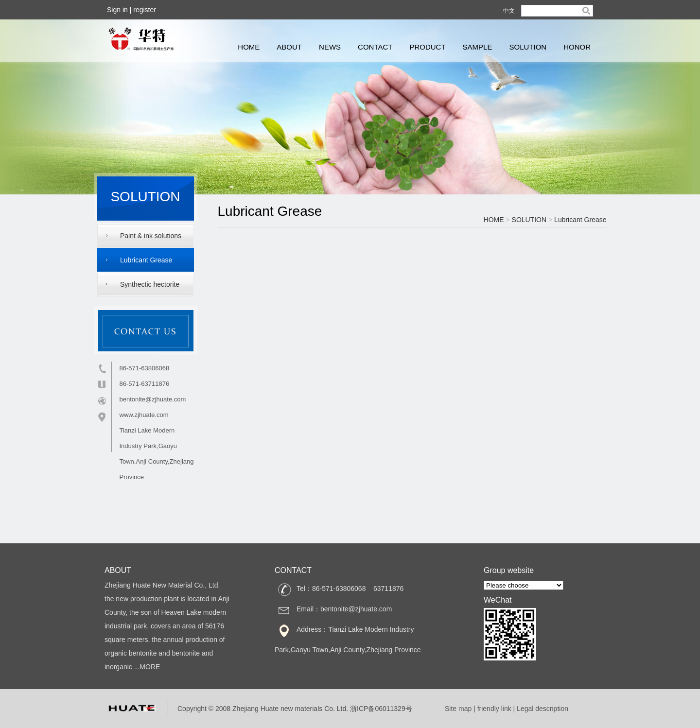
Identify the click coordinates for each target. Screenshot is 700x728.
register (145, 10)
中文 (509, 11)
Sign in (117, 10)
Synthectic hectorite (150, 284)
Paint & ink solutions (151, 236)
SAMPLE (478, 47)
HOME (249, 47)
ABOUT (289, 47)
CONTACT (375, 47)
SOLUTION (528, 47)
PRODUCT (427, 47)
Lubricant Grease (146, 260)
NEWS (330, 47)
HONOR (577, 47)
